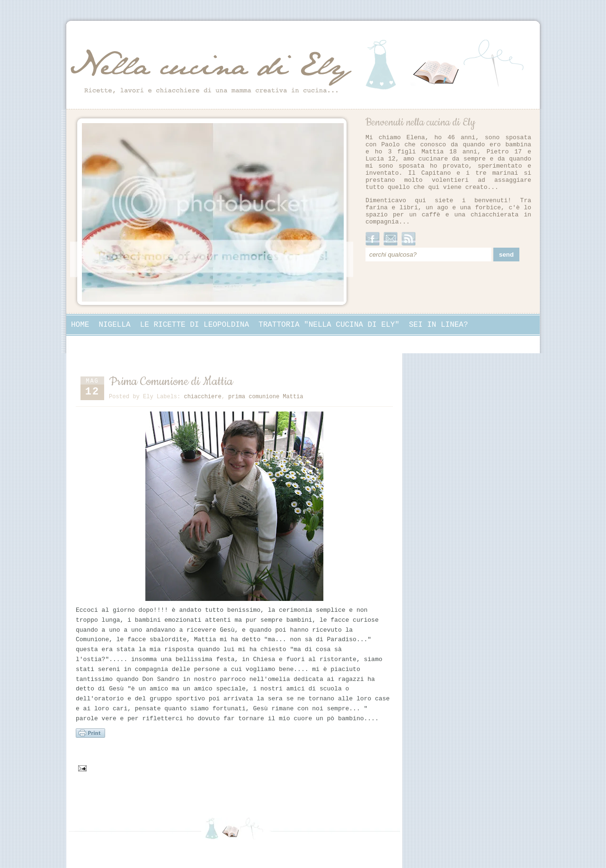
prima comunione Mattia (266, 397)
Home (80, 325)
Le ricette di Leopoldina (195, 325)
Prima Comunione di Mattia (171, 382)
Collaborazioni (103, 344)
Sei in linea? (439, 325)
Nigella (114, 325)
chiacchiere (202, 397)
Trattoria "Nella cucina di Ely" (329, 325)
